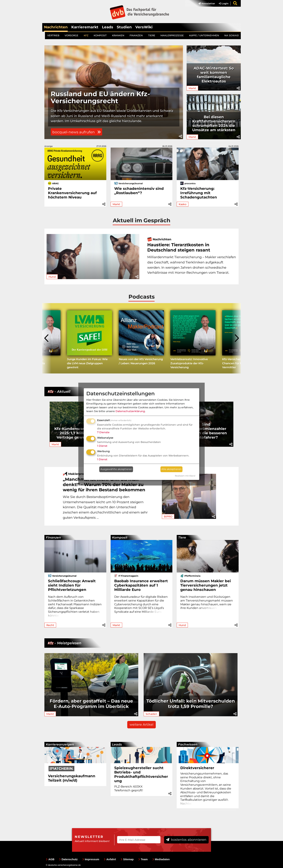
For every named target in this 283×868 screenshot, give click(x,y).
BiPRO (168, 517)
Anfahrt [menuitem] (110, 859)
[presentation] (47, 338)
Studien (124, 27)
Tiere (182, 537)
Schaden (151, 714)
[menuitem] (205, 3)
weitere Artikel (141, 725)
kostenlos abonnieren (186, 840)
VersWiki (144, 27)
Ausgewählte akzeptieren (116, 469)
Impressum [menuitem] (91, 859)
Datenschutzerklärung (130, 411)
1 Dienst (102, 446)
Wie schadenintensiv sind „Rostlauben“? (139, 191)
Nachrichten (56, 27)
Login (224, 3)
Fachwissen (188, 744)
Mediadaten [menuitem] (161, 859)
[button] (180, 137)
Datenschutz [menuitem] (68, 859)
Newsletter (207, 3)
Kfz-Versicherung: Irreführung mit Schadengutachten (199, 193)
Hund (52, 277)
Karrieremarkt (85, 27)
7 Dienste (103, 432)
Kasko (183, 204)
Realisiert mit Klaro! (185, 476)
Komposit (120, 537)
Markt (192, 88)
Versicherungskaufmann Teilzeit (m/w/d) (72, 778)
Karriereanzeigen (60, 744)
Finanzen (53, 537)
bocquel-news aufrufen (77, 132)
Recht (50, 625)
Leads (108, 27)
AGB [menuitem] (50, 859)
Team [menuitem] (143, 859)
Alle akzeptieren (171, 469)
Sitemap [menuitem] (127, 859)
